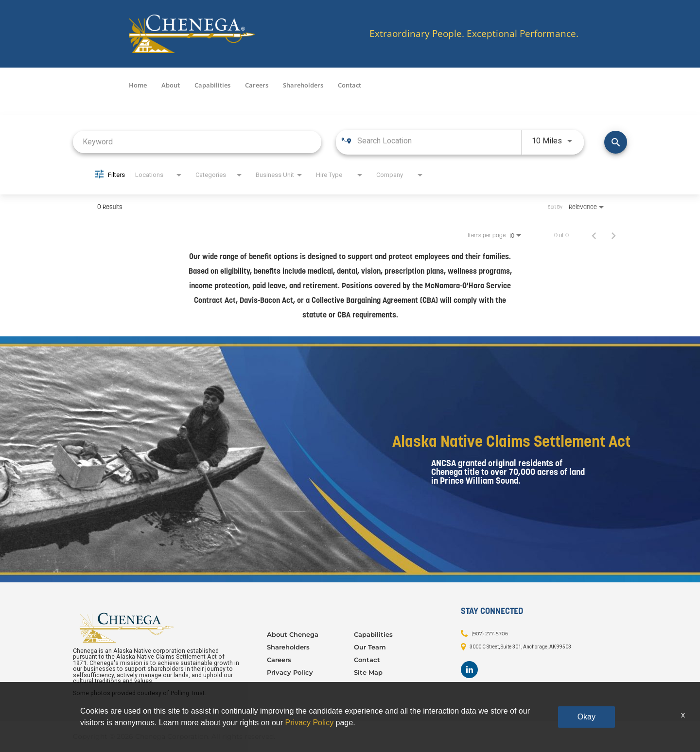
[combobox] (197, 142)
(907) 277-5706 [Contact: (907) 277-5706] (490, 633)
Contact (350, 85)
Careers (257, 85)
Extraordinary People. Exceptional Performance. (474, 34)
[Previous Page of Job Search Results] (594, 235)
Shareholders (303, 85)
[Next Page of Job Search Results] (613, 235)
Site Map (368, 672)
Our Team (370, 647)
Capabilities (212, 85)
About (171, 85)
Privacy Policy (290, 672)
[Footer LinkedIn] (469, 670)
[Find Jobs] (616, 142)
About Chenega (293, 634)
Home (138, 85)
